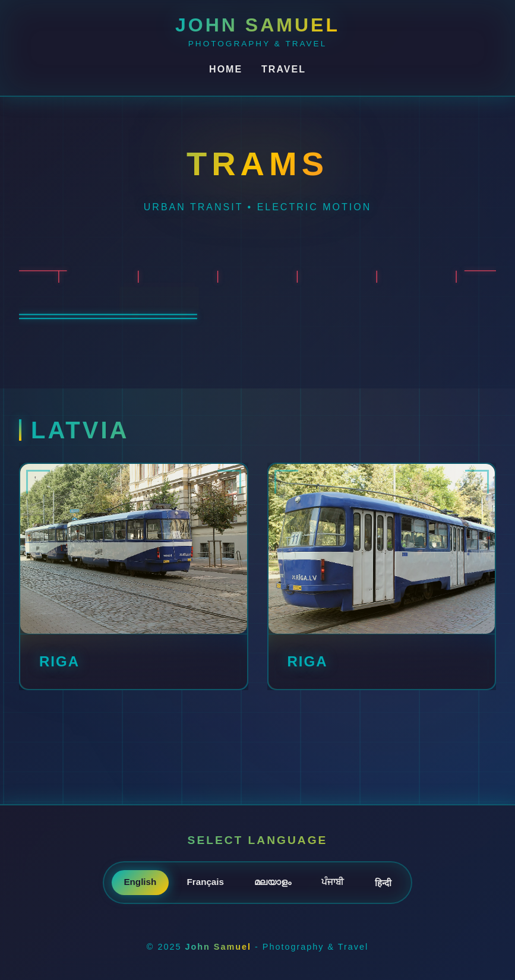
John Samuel (257, 25)
